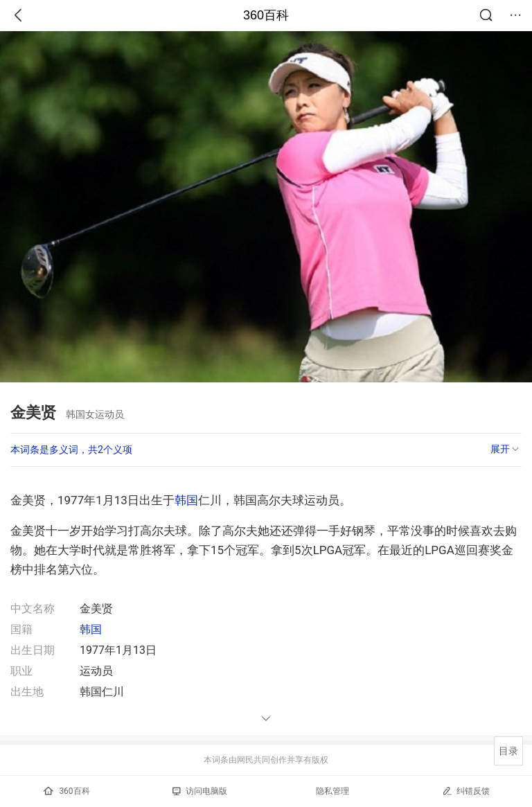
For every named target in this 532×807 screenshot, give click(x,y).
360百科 (266, 15)
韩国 (186, 500)
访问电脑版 (200, 791)
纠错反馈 (466, 791)
